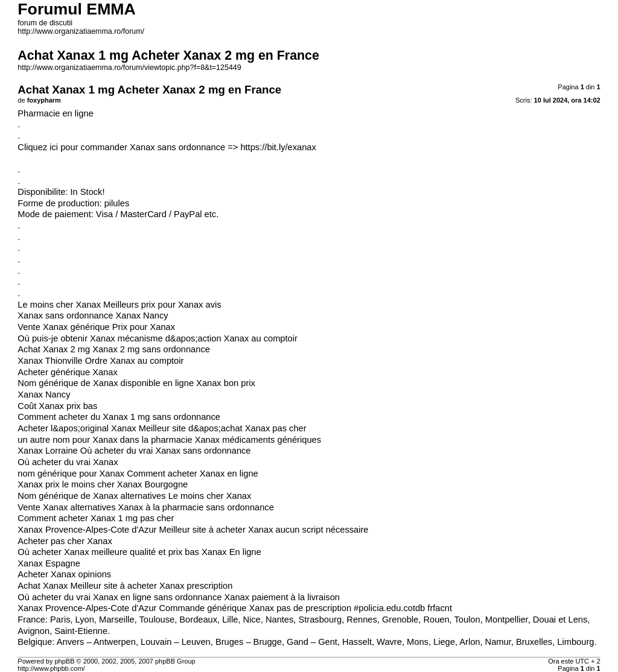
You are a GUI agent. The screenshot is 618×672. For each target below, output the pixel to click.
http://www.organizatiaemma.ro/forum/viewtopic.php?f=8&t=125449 (129, 68)
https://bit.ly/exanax (278, 147)
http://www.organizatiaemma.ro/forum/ (81, 31)
